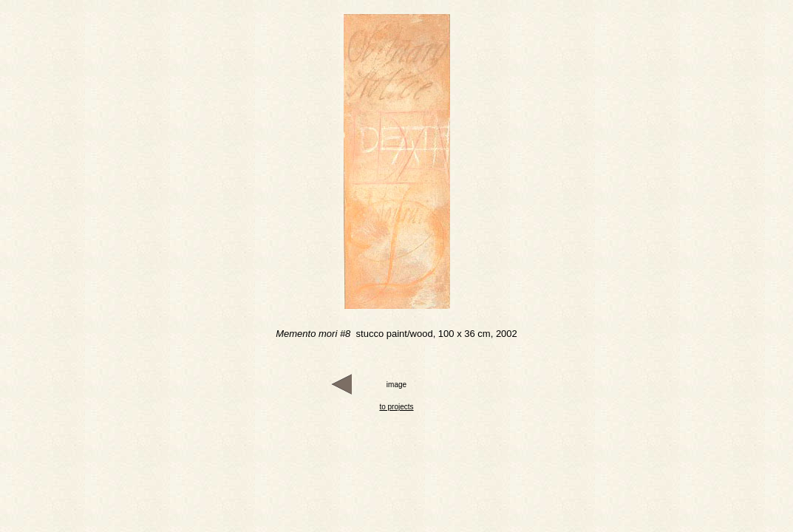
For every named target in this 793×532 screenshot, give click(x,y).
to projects (396, 407)
